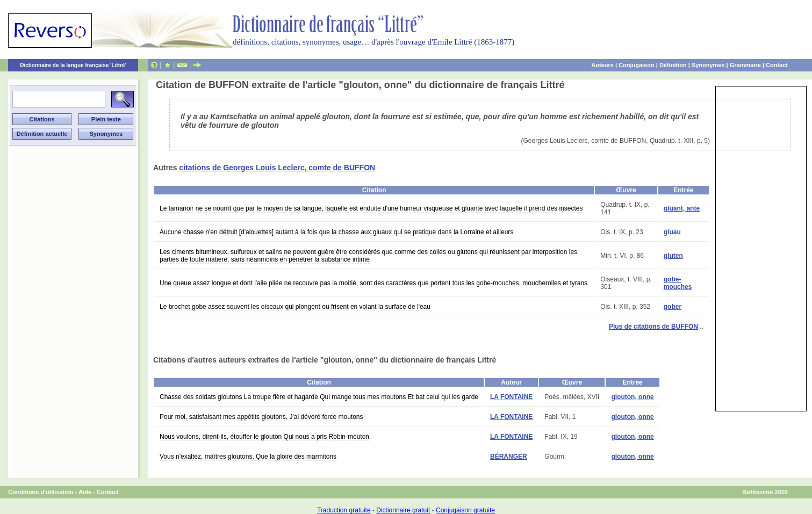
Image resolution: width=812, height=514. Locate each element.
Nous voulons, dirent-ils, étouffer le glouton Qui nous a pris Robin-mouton (264, 437)
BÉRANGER (509, 457)
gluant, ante (682, 208)
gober (673, 307)
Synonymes (708, 65)
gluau (672, 232)
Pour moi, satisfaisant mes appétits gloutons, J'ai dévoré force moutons (261, 417)
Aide (85, 492)
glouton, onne (632, 397)
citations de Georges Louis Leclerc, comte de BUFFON (277, 168)
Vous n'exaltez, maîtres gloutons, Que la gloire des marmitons (248, 457)
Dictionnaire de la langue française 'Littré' (73, 65)
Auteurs (602, 65)
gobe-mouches (678, 283)
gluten (673, 256)
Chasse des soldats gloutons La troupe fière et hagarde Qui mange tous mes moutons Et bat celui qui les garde (319, 397)
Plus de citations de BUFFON (653, 327)
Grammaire (745, 65)
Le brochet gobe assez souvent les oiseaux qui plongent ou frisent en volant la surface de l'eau (295, 307)
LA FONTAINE (511, 397)
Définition (673, 65)
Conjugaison (637, 65)
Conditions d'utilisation (41, 492)
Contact (777, 65)
